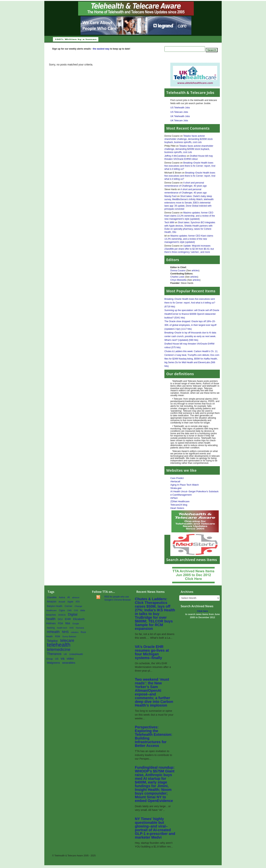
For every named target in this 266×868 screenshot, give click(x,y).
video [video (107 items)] (70, 658)
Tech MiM (169, 222)
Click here (203, 611)
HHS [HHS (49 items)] (72, 628)
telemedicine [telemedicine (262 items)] (59, 649)
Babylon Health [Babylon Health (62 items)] (55, 606)
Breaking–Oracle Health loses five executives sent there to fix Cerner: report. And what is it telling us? (190, 166)
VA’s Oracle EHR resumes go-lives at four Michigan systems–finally (152, 652)
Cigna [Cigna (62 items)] (62, 610)
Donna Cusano (178, 271)
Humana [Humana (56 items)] (80, 628)
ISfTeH (174, 498)
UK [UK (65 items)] (65, 654)
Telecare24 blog (179, 505)
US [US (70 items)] (57, 659)
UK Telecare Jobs (179, 121)
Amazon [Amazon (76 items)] (52, 602)
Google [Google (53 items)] (76, 624)
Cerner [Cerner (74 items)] (69, 606)
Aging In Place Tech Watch (185, 485)
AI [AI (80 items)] (69, 597)
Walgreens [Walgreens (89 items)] (53, 663)
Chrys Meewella (178, 280)
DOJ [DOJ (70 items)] (60, 619)
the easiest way (101, 49)
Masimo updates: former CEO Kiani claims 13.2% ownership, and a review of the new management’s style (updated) (190, 216)
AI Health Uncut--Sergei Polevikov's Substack (194, 491)
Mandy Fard (170, 196)
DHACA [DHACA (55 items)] (62, 615)
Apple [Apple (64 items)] (70, 602)
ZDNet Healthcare (180, 501)
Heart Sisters (177, 508)
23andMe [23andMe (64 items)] (52, 597)
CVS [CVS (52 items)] (76, 610)
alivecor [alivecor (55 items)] (76, 597)
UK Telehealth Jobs (180, 116)
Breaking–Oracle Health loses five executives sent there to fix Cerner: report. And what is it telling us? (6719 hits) (190, 303)
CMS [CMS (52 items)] (69, 610)
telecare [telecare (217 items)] (67, 641)
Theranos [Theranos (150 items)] (54, 654)
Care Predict (177, 478)
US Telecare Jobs (179, 112)
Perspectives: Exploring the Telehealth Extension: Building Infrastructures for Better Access (154, 736)
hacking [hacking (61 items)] (51, 628)
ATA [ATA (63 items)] (78, 602)
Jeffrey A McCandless (175, 156)
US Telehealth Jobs (180, 108)
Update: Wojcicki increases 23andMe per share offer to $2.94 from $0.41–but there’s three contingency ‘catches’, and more (189, 249)
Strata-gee (176, 488)
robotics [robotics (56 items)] (75, 632)
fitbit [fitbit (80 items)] (68, 623)
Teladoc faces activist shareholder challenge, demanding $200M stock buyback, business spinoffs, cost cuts (189, 139)
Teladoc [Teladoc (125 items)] (52, 641)
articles (195, 271)
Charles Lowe (177, 277)
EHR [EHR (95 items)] (68, 619)
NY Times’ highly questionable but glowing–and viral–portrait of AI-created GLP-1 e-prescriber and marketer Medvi (155, 828)
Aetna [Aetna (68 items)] (62, 597)
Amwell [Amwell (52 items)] (62, 602)
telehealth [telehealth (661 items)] (59, 645)
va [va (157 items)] (62, 658)
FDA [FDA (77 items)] (61, 623)
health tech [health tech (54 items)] (62, 628)
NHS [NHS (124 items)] (65, 632)
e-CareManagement (181, 495)
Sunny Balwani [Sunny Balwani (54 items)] (69, 636)
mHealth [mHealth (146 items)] (53, 632)
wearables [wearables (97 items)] (69, 663)
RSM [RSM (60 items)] (58, 636)
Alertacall (175, 481)
